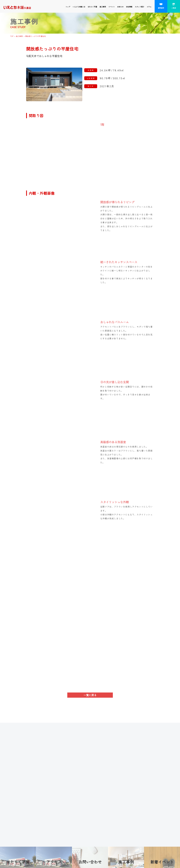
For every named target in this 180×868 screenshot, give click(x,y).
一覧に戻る (90, 697)
